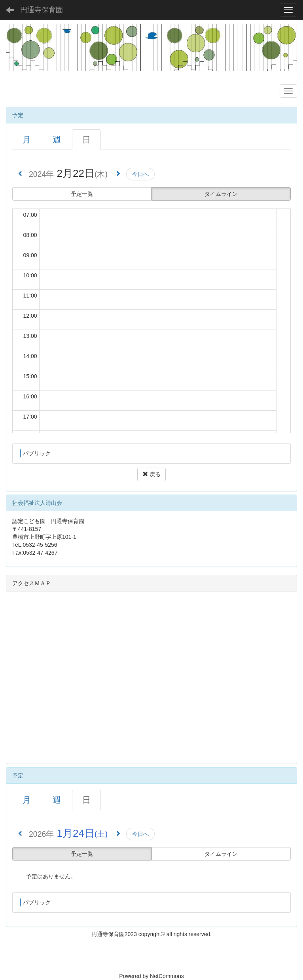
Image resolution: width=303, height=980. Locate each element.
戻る (151, 474)
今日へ (140, 174)
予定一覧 (82, 194)
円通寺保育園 (42, 10)
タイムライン (221, 194)
